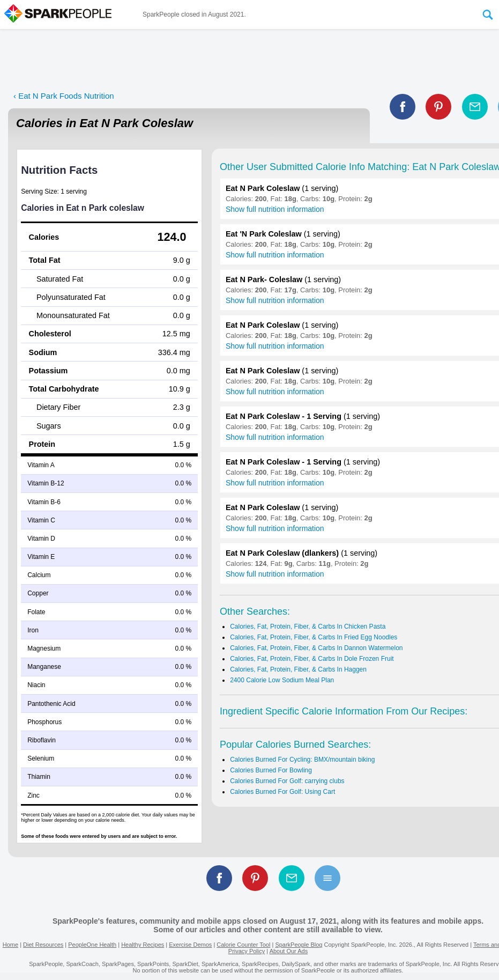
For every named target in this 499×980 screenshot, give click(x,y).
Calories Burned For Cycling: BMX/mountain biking (302, 760)
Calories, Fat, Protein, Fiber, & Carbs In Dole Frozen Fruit (312, 659)
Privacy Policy (247, 951)
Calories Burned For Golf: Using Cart (282, 792)
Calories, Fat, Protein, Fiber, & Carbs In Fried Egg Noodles (314, 637)
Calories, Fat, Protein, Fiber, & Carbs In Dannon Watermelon (316, 648)
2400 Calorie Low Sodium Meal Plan (282, 680)
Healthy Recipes (143, 945)
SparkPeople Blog (299, 945)
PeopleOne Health (92, 945)
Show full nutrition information (275, 209)
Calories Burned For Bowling (271, 770)
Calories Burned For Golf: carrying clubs (287, 781)
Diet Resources (43, 945)
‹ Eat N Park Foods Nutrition (64, 96)
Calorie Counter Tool (243, 945)
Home (10, 945)
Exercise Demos (190, 945)
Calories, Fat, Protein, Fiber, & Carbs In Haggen (298, 669)
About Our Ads (289, 951)
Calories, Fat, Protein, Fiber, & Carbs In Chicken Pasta (308, 627)
